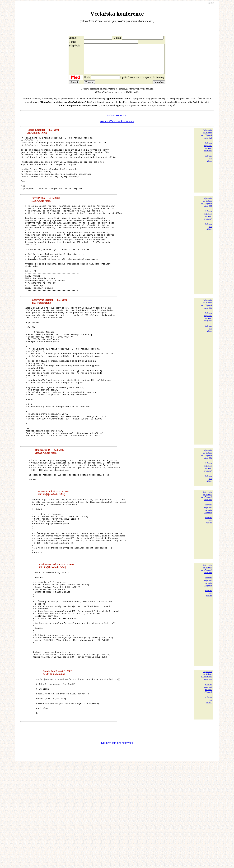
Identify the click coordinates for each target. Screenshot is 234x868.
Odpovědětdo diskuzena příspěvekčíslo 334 (207, 515)
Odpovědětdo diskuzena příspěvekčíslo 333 (207, 338)
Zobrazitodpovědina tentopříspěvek (208, 153)
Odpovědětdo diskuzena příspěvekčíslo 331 (207, 218)
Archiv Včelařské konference (117, 127)
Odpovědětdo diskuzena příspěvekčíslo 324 (207, 140)
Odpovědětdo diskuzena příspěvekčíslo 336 (207, 646)
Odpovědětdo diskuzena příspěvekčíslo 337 (207, 771)
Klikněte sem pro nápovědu (117, 846)
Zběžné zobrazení (117, 121)
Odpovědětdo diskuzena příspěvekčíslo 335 (207, 562)
